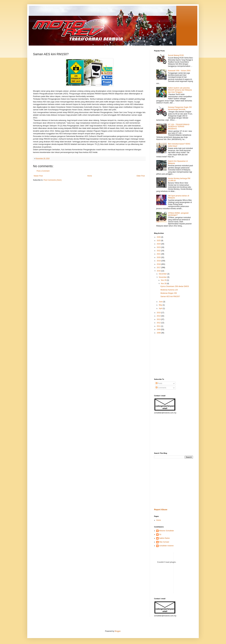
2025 (159, 241)
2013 (159, 319)
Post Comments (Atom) (53, 180)
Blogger (118, 631)
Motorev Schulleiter (167, 531)
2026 (159, 237)
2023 (159, 247)
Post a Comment (43, 171)
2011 (159, 326)
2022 (159, 251)
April (161, 308)
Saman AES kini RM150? (170, 296)
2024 (159, 244)
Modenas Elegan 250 (169, 293)
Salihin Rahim (164, 538)
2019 (159, 261)
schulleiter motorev (166, 546)
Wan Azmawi (164, 542)
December (163, 274)
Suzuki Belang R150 (176, 55)
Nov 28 (164, 284)
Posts (159, 383)
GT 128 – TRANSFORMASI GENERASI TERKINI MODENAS (179, 127)
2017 (159, 268)
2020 (159, 257)
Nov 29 (164, 280)
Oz (160, 534)
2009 (159, 329)
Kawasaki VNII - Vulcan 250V (179, 71)
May (161, 305)
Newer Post (38, 176)
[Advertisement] (163, 356)
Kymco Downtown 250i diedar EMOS (175, 286)
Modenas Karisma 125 (169, 290)
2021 (159, 254)
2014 (159, 316)
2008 (159, 333)
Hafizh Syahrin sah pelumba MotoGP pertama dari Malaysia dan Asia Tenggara (180, 90)
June (161, 302)
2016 (159, 271)
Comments (161, 388)
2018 (159, 264)
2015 (159, 313)
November (163, 277)
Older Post (141, 176)
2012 (159, 323)
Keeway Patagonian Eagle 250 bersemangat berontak (180, 108)
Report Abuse (161, 510)
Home (90, 176)
